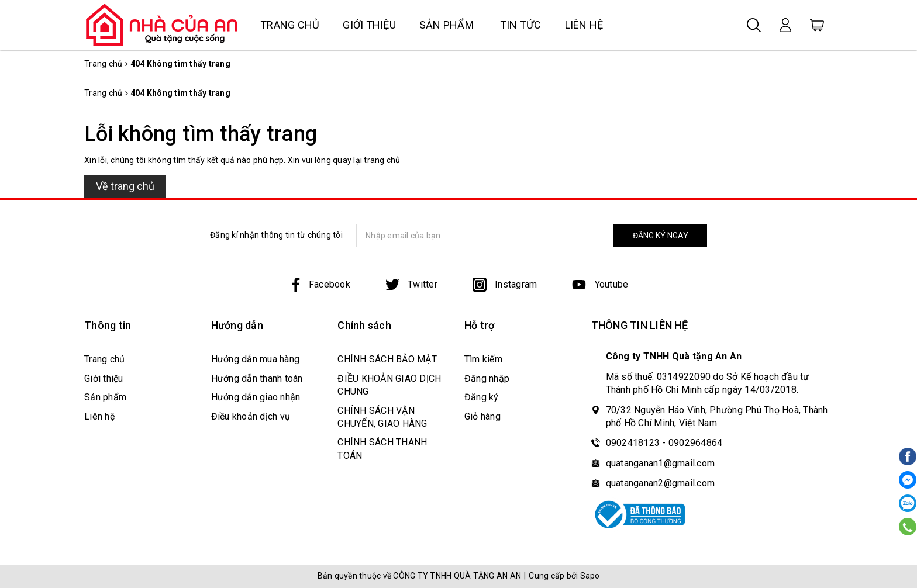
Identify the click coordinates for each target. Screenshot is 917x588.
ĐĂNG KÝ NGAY (661, 236)
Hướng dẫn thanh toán (257, 378)
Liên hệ (584, 25)
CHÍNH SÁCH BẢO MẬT (387, 359)
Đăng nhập (487, 378)
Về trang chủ (125, 186)
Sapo (590, 576)
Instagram (505, 284)
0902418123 (633, 443)
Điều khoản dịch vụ (251, 416)
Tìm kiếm (483, 359)
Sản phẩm (447, 25)
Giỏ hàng (482, 416)
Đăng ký (482, 397)
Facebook (320, 284)
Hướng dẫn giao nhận (256, 397)
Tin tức (521, 25)
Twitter (411, 284)
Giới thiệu (369, 25)
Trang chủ (290, 25)
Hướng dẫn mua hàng (256, 359)
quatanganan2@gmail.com (661, 483)
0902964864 (696, 443)
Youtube (600, 284)
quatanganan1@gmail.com (661, 463)
